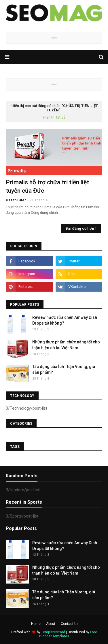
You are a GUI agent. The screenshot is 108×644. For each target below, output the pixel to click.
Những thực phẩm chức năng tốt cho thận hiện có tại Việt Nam (66, 345)
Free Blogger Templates (68, 634)
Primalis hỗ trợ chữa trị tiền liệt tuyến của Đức (47, 186)
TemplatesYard (53, 632)
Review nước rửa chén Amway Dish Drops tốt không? (65, 320)
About (51, 624)
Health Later (16, 200)
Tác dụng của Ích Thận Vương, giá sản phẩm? (64, 369)
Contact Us (70, 624)
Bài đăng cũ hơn (80, 228)
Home (36, 624)
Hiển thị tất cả (54, 117)
